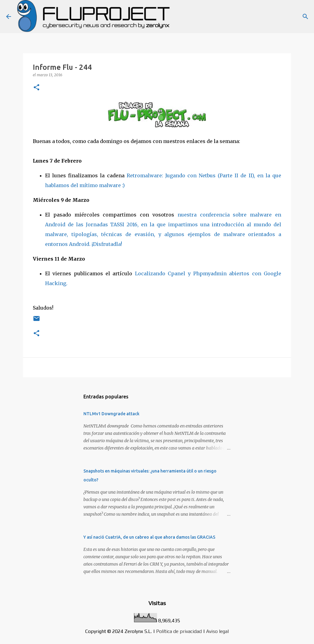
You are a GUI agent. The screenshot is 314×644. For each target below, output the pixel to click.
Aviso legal (217, 631)
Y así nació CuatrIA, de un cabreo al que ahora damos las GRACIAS (149, 537)
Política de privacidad (179, 631)
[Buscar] (305, 17)
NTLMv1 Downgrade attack (111, 414)
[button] (36, 88)
